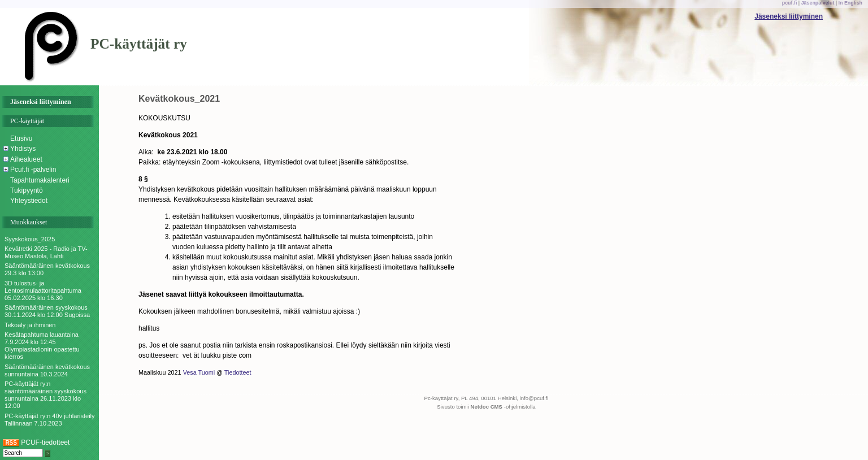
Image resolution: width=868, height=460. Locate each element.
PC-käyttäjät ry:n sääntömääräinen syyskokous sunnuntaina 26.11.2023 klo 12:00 (45, 395)
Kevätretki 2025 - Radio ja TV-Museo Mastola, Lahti (46, 252)
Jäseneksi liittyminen (789, 16)
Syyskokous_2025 (30, 239)
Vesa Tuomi (199, 372)
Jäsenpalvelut (818, 3)
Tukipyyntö (27, 190)
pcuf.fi (790, 3)
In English (850, 3)
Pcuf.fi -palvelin (33, 170)
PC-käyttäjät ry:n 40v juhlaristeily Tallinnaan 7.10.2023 (50, 420)
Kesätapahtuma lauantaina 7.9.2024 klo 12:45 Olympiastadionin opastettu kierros (42, 346)
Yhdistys (23, 149)
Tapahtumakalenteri (40, 180)
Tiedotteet (238, 372)
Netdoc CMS (487, 407)
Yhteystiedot (29, 201)
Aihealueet (26, 159)
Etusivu (21, 138)
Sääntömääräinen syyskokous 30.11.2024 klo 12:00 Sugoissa (47, 311)
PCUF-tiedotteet (36, 442)
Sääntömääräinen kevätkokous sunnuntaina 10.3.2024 (47, 370)
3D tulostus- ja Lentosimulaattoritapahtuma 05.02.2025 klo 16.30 (43, 290)
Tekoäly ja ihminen (30, 325)
